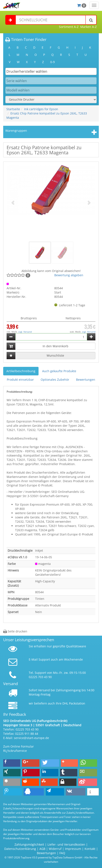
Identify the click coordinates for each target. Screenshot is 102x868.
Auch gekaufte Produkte (59, 371)
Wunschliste (55, 355)
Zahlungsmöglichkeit (29, 844)
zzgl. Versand (25, 332)
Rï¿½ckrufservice (15, 751)
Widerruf (55, 849)
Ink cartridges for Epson (41, 109)
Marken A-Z (88, 27)
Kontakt (90, 849)
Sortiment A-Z (69, 27)
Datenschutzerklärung (20, 849)
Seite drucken (15, 631)
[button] (13, 202)
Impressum (73, 849)
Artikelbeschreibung (21, 371)
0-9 (52, 62)
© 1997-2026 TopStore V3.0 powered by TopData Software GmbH (43, 857)
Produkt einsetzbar (20, 380)
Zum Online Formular (19, 746)
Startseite (13, 109)
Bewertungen (86, 380)
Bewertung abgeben (69, 275)
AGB (42, 849)
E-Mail (33, 659)
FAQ (62, 853)
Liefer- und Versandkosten (66, 844)
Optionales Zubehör (55, 380)
